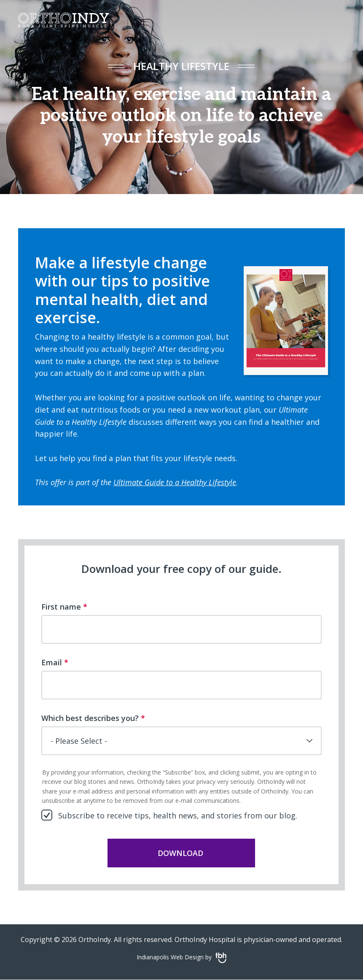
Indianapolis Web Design (170, 957)
